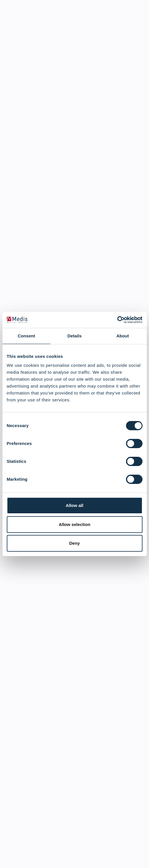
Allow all (74, 505)
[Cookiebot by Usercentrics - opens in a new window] (117, 320)
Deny (74, 543)
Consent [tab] (26, 336)
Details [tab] (74, 336)
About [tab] (123, 336)
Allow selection (74, 524)
